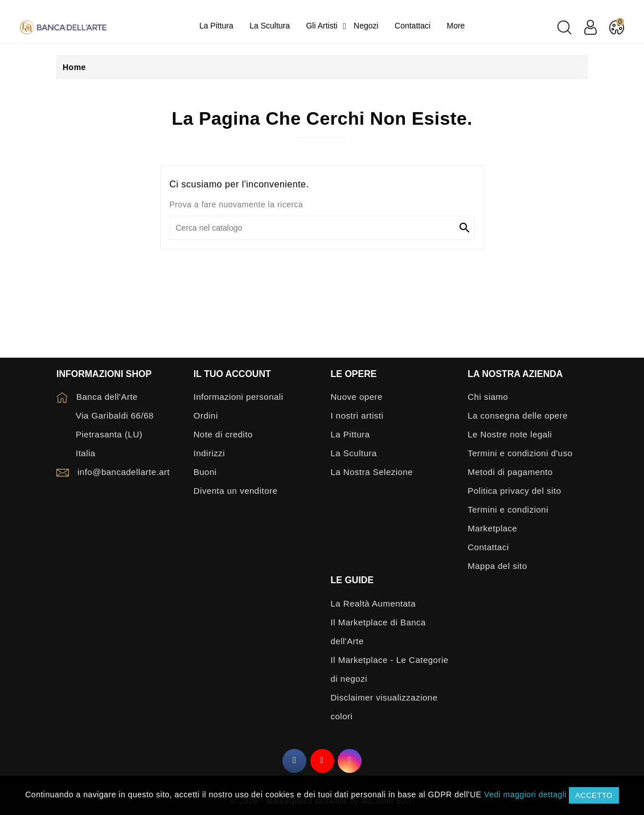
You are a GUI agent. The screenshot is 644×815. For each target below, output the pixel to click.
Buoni (205, 472)
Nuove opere (357, 397)
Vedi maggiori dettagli (525, 794)
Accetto (594, 795)
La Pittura (350, 434)
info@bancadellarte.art (124, 472)
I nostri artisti (357, 415)
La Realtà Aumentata (374, 603)
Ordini (206, 415)
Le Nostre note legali (510, 434)
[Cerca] (322, 228)
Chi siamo (488, 397)
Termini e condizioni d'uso (520, 453)
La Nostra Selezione (372, 472)
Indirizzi (209, 453)
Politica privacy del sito (514, 491)
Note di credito (223, 434)
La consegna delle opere (518, 415)
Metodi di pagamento (510, 472)
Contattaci (488, 547)
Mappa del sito (497, 566)
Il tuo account (232, 374)
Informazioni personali (239, 397)
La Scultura (354, 453)
